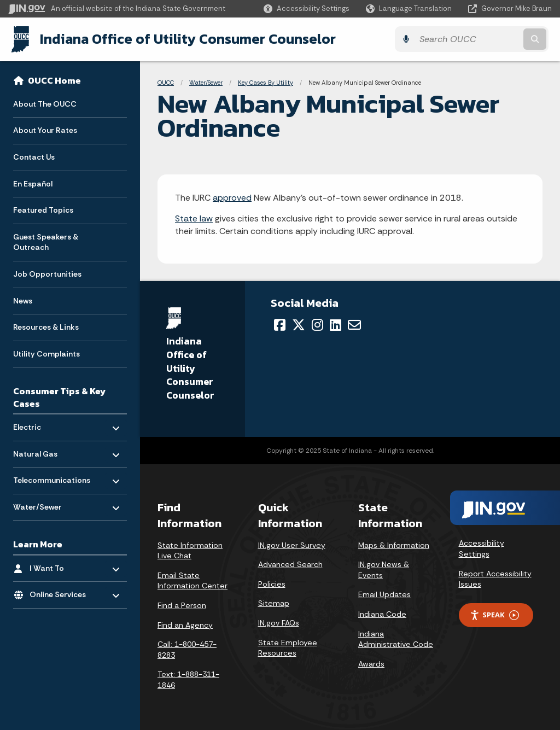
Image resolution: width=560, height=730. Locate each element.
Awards (371, 663)
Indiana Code (382, 614)
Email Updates (384, 594)
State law (194, 218)
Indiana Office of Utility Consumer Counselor (185, 39)
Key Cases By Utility (266, 82)
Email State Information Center (192, 580)
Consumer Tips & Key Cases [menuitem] (59, 397)
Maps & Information (394, 545)
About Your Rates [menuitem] (45, 130)
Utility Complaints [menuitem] (46, 353)
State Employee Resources (288, 647)
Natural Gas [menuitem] (45, 450)
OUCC (166, 82)
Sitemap (274, 603)
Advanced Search (290, 564)
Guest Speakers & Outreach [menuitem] (46, 241)
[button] (307, 8)
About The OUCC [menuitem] (45, 103)
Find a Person (182, 605)
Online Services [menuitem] (62, 591)
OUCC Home (54, 80)
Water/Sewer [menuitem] (45, 503)
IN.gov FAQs (279, 622)
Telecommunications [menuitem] (52, 477)
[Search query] (486, 39)
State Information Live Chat (190, 550)
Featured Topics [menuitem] (43, 209)
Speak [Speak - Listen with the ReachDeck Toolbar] (494, 614)
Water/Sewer (206, 82)
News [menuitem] (23, 300)
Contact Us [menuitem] (34, 156)
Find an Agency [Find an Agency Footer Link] (185, 624)
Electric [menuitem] (45, 424)
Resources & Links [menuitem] (46, 326)
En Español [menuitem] (33, 183)
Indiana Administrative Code (396, 639)
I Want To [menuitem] (62, 565)
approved (232, 197)
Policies (272, 583)
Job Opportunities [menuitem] (47, 273)
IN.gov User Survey (292, 545)
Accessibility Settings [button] (482, 548)
